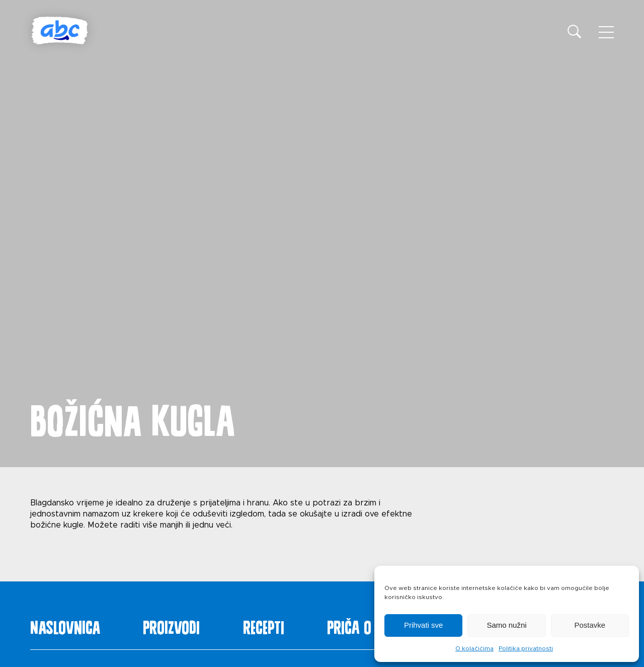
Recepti (264, 625)
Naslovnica (65, 625)
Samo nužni (506, 625)
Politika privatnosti (526, 648)
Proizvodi (171, 625)
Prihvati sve (424, 625)
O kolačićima (474, 648)
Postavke (590, 625)
